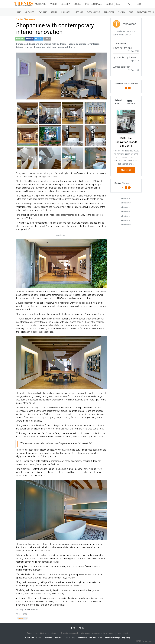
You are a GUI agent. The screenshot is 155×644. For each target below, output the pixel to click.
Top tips (122, 12)
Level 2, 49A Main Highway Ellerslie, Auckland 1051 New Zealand (102, 633)
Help (47, 39)
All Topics (30, 12)
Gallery (65, 4)
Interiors (79, 12)
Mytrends (41, 4)
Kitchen (54, 12)
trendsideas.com (68, 633)
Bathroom (66, 12)
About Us (111, 4)
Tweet (39, 39)
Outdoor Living (94, 12)
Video (53, 4)
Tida (131, 12)
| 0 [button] (20, 39)
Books (77, 4)
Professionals (94, 4)
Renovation (109, 12)
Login (139, 4)
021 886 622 (33, 633)
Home (18, 12)
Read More (126, 170)
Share (30, 39)
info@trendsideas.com (50, 633)
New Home (42, 12)
